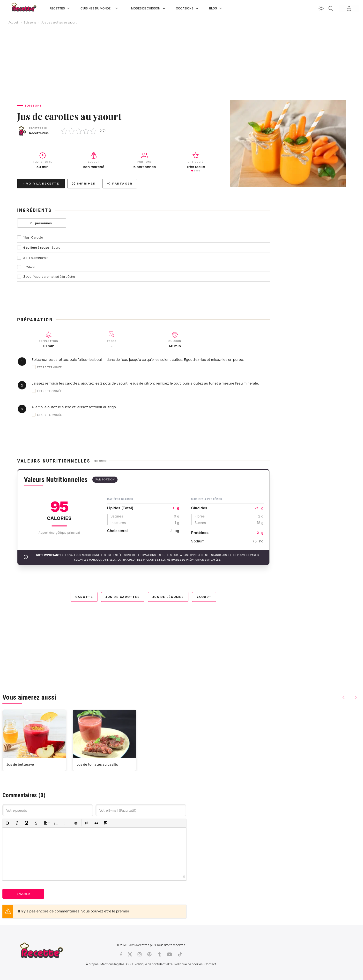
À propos (92, 964)
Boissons (30, 22)
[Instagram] (140, 954)
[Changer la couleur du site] (321, 8)
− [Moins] (22, 223)
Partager (120, 184)
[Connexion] (349, 8)
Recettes (60, 8)
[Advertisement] (182, 62)
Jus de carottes (123, 597)
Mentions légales (112, 964)
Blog (216, 8)
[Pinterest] (149, 954)
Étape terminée (47, 367)
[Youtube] (169, 954)
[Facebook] (121, 954)
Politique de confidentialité (154, 964)
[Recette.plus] (27, 9)
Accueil (14, 22)
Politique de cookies (189, 964)
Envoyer (23, 894)
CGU (129, 964)
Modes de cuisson (149, 8)
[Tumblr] (159, 954)
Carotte (84, 597)
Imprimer (84, 184)
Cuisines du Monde (101, 8)
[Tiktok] (180, 954)
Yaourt (204, 597)
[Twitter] (130, 954)
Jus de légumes (168, 597)
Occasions (188, 8)
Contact (210, 964)
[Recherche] (331, 8)
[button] (8, 823)
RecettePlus (39, 133)
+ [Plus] (61, 223)
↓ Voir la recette (41, 184)
